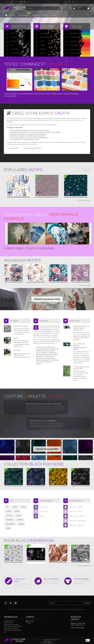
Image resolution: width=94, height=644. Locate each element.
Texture (40, 45)
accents (8, 511)
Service (45, 15)
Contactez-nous (9, 623)
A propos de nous (9, 621)
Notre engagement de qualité (13, 630)
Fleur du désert (72, 53)
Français (86, 2)
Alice (10, 33)
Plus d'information (80, 609)
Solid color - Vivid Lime (74, 525)
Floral (39, 41)
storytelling (10, 520)
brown (17, 511)
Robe (16, 338)
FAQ (5, 632)
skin (7, 507)
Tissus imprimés (24, 15)
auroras (19, 515)
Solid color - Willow (73, 512)
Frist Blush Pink (72, 37)
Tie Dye (10, 37)
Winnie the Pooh (13, 53)
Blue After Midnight (74, 33)
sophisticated (10, 524)
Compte (76, 2)
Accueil (13, 15)
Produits (36, 15)
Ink (9, 45)
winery (8, 528)
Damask (40, 49)
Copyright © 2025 (40, 640)
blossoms (9, 515)
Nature (40, 53)
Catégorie (48, 26)
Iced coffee (71, 45)
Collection (19, 26)
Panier (82, 8)
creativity (20, 520)
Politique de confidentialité (13, 627)
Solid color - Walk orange (75, 521)
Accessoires (41, 507)
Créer (29, 623)
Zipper (39, 516)
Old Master (12, 49)
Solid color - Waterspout (74, 516)
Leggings (17, 350)
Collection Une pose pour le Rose (47, 299)
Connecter (30, 621)
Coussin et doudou (21, 326)
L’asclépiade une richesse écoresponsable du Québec (80, 347)
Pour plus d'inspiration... (85, 566)
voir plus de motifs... (84, 200)
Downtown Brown (73, 49)
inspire (15, 507)
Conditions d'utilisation (11, 628)
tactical (23, 507)
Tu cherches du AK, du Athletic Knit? (81, 368)
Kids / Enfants (42, 37)
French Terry (41, 512)
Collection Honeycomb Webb (47, 449)
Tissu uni (76, 26)
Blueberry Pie (72, 41)
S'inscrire (87, 603)
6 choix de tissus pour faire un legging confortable (81, 328)
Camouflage (42, 33)
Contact (54, 15)
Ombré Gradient (13, 41)
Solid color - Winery (73, 507)
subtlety (21, 524)
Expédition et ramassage (11, 625)
